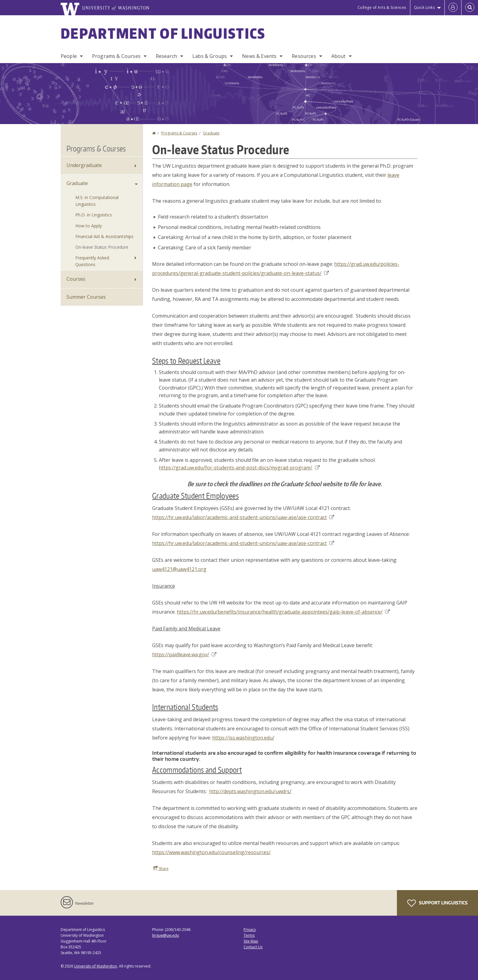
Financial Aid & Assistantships (104, 236)
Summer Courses (86, 297)
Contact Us (253, 947)
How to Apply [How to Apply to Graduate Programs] (89, 226)
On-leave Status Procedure (102, 247)
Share (161, 868)
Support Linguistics (437, 903)
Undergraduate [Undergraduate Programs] (84, 165)
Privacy (250, 930)
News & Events (259, 56)
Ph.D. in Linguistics (94, 215)
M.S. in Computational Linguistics (97, 201)
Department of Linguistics (163, 33)
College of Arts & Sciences (382, 7)
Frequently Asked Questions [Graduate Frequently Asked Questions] (92, 261)
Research (166, 56)
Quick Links (424, 7)
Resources (304, 56)
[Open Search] (470, 8)
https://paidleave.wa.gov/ (184, 654)
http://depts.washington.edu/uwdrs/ (250, 791)
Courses (76, 279)
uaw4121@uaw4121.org (179, 569)
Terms (249, 935)
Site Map (251, 941)
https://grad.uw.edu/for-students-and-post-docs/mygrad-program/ (239, 468)
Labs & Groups (210, 56)
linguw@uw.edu (166, 935)
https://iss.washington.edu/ (243, 738)
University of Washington (96, 966)
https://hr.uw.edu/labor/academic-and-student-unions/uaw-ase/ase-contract (243, 517)
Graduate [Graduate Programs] (77, 183)
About (339, 56)
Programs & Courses (116, 56)
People (69, 56)
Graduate (211, 133)
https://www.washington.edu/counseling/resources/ (211, 852)
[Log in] (453, 8)
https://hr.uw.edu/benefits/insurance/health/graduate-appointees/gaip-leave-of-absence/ (283, 612)
